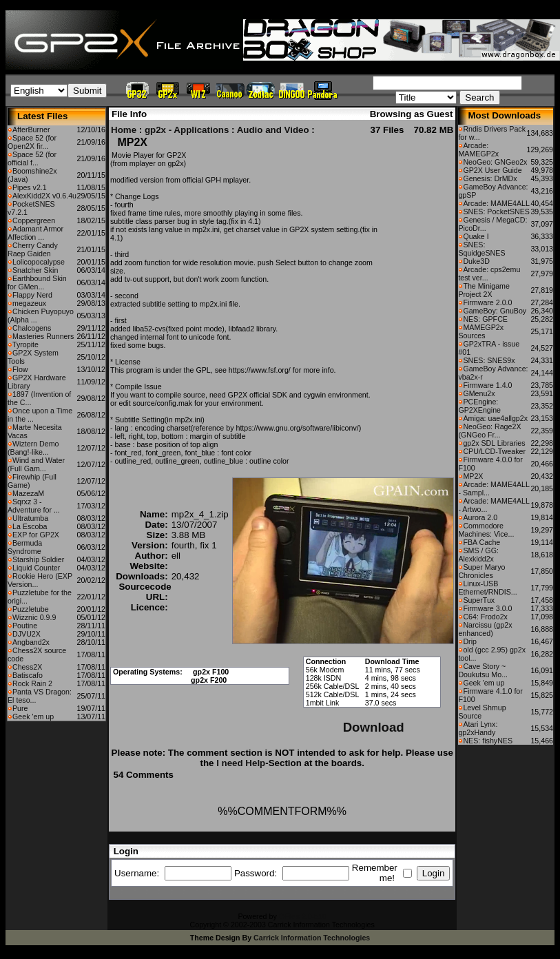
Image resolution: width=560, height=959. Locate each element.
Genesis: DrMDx (490, 178)
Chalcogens (32, 328)
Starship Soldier (38, 559)
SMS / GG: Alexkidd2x (478, 555)
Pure (20, 708)
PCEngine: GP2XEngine (479, 406)
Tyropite (25, 344)
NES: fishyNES (488, 741)
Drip (470, 641)
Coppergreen (34, 220)
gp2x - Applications (187, 130)
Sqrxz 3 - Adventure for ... (34, 506)
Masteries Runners (43, 336)
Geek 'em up (33, 716)
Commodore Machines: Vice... (486, 530)
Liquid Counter (36, 568)
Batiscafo (28, 675)
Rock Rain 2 (32, 683)
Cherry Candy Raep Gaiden (33, 249)
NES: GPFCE (485, 319)
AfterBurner (31, 130)
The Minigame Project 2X (484, 290)
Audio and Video (273, 130)
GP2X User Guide (492, 170)
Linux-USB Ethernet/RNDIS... (487, 588)
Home (124, 130)
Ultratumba (30, 518)
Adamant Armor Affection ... (35, 233)
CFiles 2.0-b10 (303, 916)
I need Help (241, 763)
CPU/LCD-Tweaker (494, 451)
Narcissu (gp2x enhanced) (485, 629)
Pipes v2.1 (30, 187)
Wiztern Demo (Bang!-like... (33, 448)
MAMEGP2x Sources (481, 331)
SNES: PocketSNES (496, 212)
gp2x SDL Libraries (494, 443)
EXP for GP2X (36, 535)
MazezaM (28, 493)
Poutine (25, 626)
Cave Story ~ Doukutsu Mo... (483, 670)
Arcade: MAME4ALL (496, 203)
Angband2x (31, 642)
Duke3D (476, 261)
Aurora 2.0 (480, 517)
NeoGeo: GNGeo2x (495, 162)
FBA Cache (481, 542)
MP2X (473, 476)
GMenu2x (479, 393)
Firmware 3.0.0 (487, 608)
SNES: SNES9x (489, 360)
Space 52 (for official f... (32, 158)
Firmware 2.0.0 (487, 302)
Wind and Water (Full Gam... (36, 464)
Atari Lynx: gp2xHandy (478, 728)
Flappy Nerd (32, 295)
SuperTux (479, 600)
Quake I (476, 236)
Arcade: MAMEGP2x (478, 149)
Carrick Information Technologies (312, 938)
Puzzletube (31, 609)
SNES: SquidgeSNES (481, 249)
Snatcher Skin (35, 270)
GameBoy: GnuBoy (495, 311)
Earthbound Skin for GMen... (37, 282)
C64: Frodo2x (485, 617)
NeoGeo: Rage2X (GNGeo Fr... (489, 431)
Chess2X (27, 667)
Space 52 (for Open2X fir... (32, 142)
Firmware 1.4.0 (487, 385)
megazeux (29, 303)
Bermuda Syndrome (25, 547)
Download (374, 727)
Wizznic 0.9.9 (34, 617)
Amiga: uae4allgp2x (495, 418)
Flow (20, 369)
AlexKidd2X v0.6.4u (44, 196)
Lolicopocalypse (39, 262)
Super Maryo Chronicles (481, 571)
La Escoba (30, 526)
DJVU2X (27, 634)
